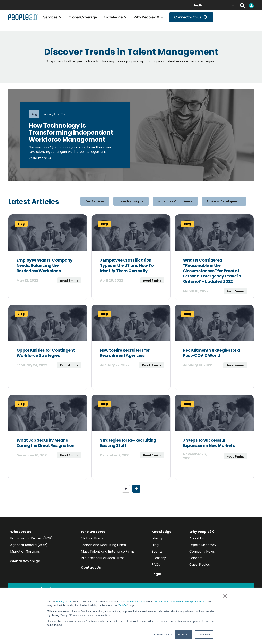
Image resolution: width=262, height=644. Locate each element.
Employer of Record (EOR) (32, 542)
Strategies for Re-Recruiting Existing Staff (128, 447)
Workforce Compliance (173, 205)
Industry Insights (133, 205)
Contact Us (91, 571)
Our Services (101, 205)
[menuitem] (214, 5)
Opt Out (123, 605)
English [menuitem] (199, 5)
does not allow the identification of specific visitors (180, 602)
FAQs (156, 568)
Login (156, 578)
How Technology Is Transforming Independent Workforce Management (71, 136)
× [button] (225, 596)
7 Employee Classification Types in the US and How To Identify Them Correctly (127, 269)
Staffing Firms (92, 542)
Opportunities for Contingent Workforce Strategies (46, 356)
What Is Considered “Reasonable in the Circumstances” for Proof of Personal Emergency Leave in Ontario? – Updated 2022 (212, 274)
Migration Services (25, 555)
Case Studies (200, 568)
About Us (197, 542)
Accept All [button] (184, 635)
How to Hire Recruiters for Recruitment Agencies (125, 356)
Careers (196, 562)
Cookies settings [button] (163, 635)
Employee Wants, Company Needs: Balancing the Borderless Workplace (45, 269)
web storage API (136, 602)
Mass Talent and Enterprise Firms (108, 555)
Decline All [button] (204, 635)
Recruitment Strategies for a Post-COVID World (211, 356)
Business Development (217, 205)
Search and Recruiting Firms (103, 549)
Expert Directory (203, 549)
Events (157, 555)
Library (157, 542)
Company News (202, 555)
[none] (214, 5)
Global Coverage (25, 565)
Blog (155, 549)
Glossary (159, 562)
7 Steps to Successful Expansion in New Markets (209, 447)
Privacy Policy (64, 602)
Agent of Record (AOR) (29, 549)
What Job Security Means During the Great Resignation (45, 447)
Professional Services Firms (103, 562)
